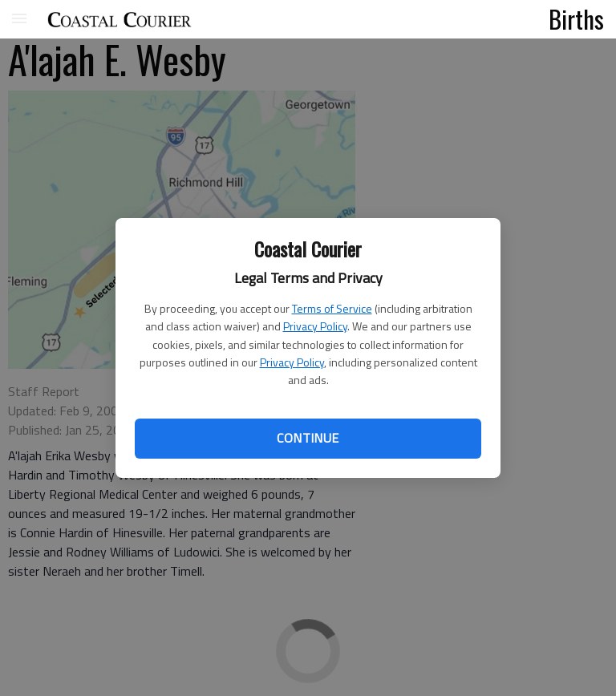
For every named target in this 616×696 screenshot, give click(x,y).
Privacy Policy (315, 326)
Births (576, 18)
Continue (308, 438)
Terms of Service (332, 308)
